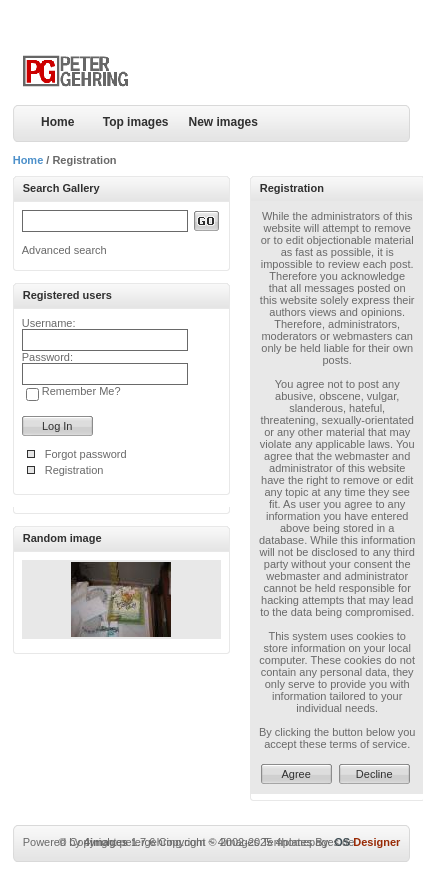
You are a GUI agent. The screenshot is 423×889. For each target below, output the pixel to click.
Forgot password (86, 454)
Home (57, 122)
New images (222, 122)
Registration (74, 470)
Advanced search (64, 250)
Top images (136, 122)
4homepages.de (314, 842)
